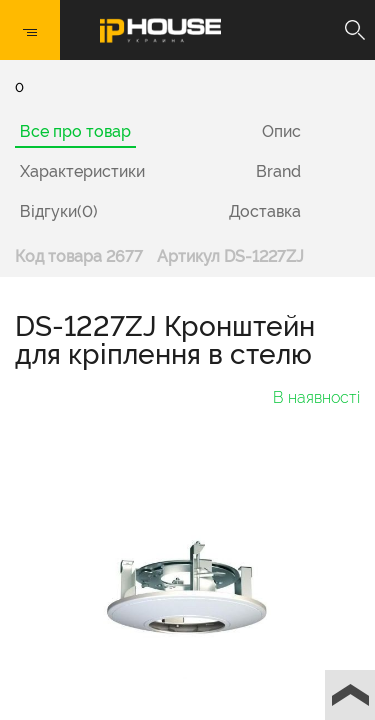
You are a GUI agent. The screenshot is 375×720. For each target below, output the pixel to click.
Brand (278, 171)
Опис (281, 131)
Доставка (265, 211)
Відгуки (59, 211)
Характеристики (82, 171)
